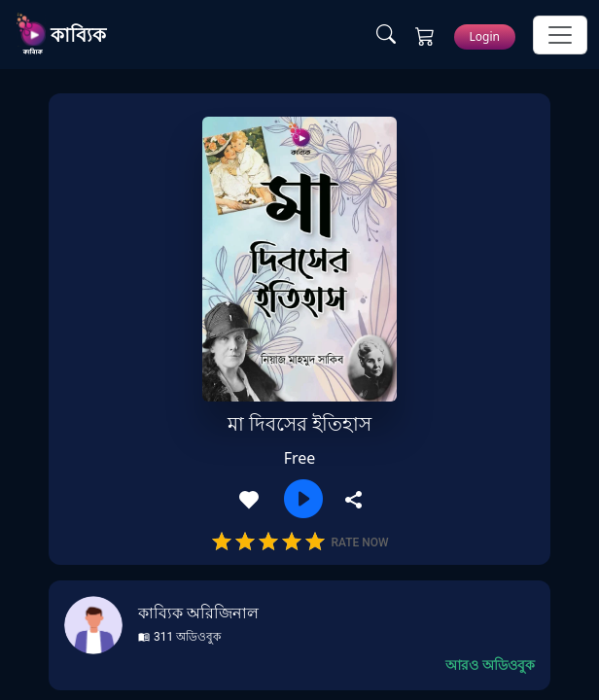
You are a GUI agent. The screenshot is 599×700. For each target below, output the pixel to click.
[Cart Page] (425, 35)
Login (485, 36)
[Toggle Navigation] (560, 35)
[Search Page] (386, 35)
